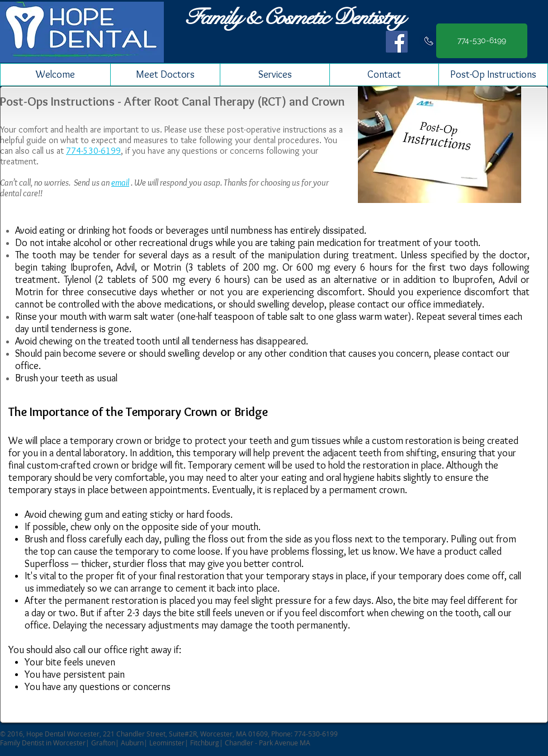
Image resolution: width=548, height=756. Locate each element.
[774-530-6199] (482, 41)
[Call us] (429, 41)
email (120, 183)
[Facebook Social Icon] (397, 42)
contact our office (394, 304)
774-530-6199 (93, 151)
